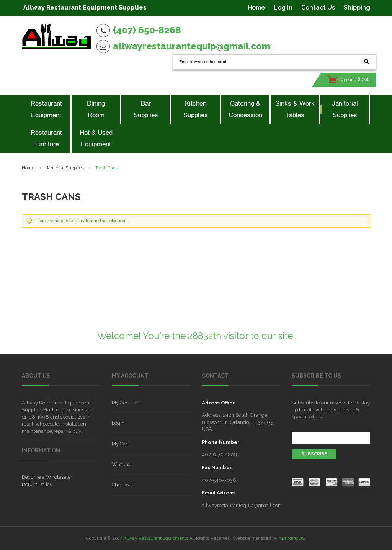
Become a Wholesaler (47, 477)
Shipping (357, 7)
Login (118, 423)
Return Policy (37, 484)
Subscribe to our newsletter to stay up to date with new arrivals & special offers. (331, 410)
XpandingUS (292, 538)
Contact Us (318, 7)
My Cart (120, 444)
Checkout (122, 485)
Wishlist (121, 464)
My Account (125, 403)
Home (256, 7)
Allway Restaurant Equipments (156, 538)
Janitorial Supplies (65, 168)
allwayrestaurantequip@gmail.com (192, 46)
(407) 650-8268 (147, 30)
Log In (283, 7)
